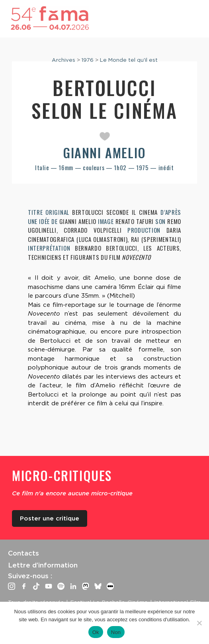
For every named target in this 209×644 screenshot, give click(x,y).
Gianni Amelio (104, 152)
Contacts (23, 553)
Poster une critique (50, 518)
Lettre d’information (43, 565)
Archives (63, 60)
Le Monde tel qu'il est (129, 60)
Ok (96, 632)
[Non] (199, 623)
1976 (88, 60)
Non (116, 632)
